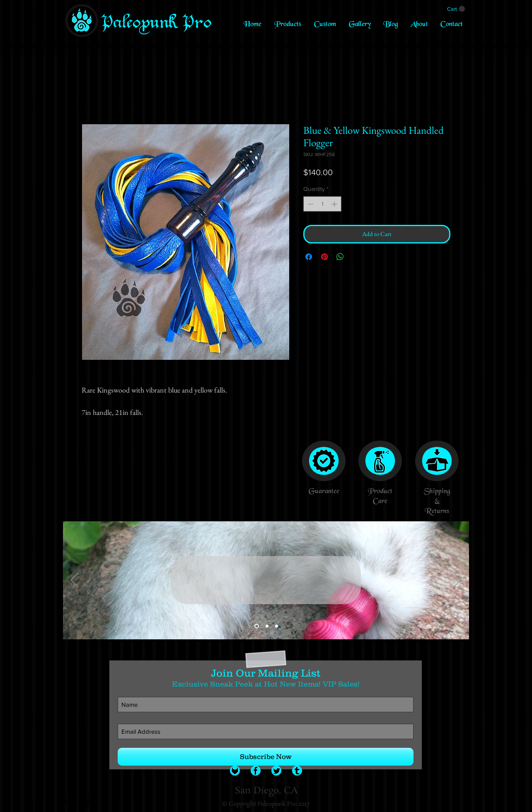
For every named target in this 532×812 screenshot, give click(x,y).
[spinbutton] (322, 204)
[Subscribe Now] (266, 757)
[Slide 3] (277, 626)
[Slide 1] (257, 626)
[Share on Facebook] (309, 257)
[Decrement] (310, 204)
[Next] (457, 581)
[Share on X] (356, 257)
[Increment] (335, 204)
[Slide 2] (267, 626)
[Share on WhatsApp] (340, 257)
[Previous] (75, 581)
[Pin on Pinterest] (324, 257)
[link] (456, 9)
